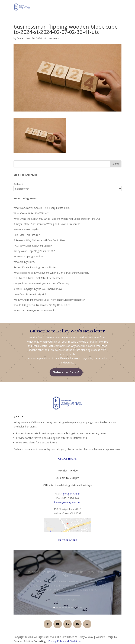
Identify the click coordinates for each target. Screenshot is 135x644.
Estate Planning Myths (26, 229)
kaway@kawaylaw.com (67, 502)
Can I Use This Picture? (27, 235)
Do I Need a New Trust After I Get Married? (38, 278)
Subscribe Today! (66, 372)
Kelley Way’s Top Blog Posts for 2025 (35, 251)
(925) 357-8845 (72, 494)
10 (81, 607)
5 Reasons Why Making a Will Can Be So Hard (40, 240)
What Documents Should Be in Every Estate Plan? (42, 208)
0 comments (52, 38)
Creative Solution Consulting (30, 641)
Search (116, 164)
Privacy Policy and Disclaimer (65, 641)
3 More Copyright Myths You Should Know (38, 289)
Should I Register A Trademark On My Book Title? (42, 305)
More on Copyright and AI (28, 256)
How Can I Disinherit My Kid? (30, 294)
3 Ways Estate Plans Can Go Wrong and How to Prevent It (47, 224)
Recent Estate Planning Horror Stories (35, 267)
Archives (18, 184)
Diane (20, 38)
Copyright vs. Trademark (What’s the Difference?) (41, 283)
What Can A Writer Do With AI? (31, 213)
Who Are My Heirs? (24, 262)
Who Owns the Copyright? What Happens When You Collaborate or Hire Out (57, 219)
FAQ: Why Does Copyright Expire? (33, 246)
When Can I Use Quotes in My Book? (35, 310)
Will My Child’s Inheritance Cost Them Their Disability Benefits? (49, 300)
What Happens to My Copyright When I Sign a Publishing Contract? (51, 273)
